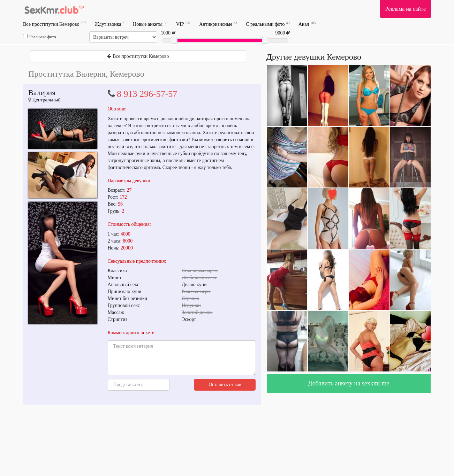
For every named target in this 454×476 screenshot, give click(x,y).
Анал (307, 24)
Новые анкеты (150, 24)
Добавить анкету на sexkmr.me (349, 383)
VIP (183, 24)
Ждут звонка (109, 24)
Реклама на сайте (406, 9)
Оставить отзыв (225, 385)
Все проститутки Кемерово (55, 24)
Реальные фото (39, 37)
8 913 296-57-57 (147, 94)
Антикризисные (218, 24)
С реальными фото (268, 24)
